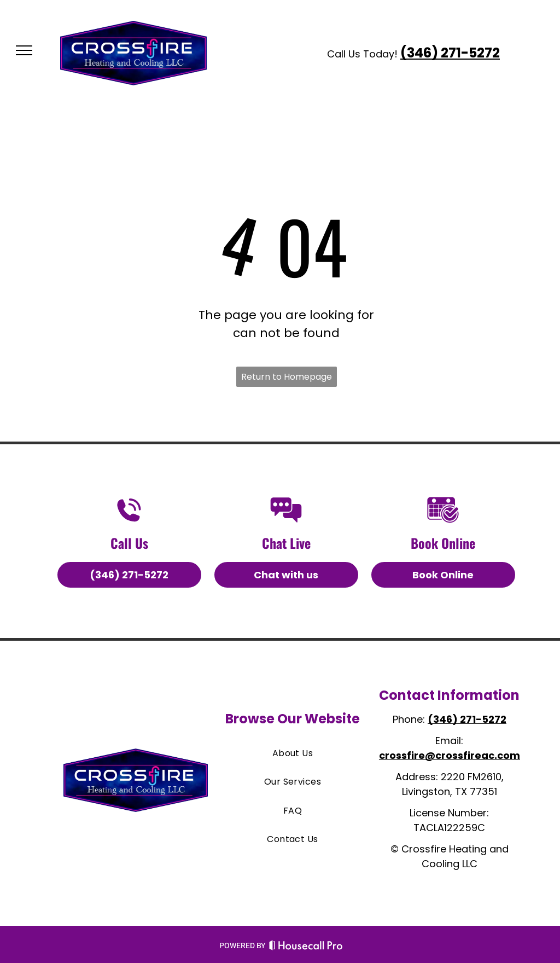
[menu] (24, 50)
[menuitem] (293, 753)
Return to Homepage (287, 377)
